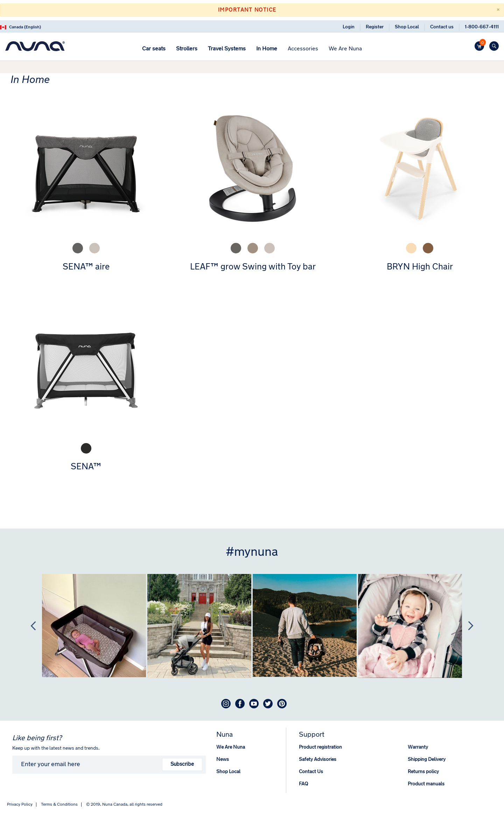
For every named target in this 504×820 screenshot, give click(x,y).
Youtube (254, 704)
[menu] (252, 50)
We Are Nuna (231, 747)
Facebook (240, 704)
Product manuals (426, 784)
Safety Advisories (318, 760)
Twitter (268, 704)
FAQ (303, 784)
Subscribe (182, 765)
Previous (30, 626)
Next (467, 626)
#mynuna (252, 553)
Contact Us (311, 772)
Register (375, 27)
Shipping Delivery (427, 760)
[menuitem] (154, 49)
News (223, 760)
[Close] (498, 10)
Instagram (226, 704)
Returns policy (423, 772)
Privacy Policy (20, 805)
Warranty (418, 747)
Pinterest (282, 704)
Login (349, 27)
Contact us (442, 27)
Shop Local (407, 27)
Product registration (320, 747)
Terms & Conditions (59, 805)
